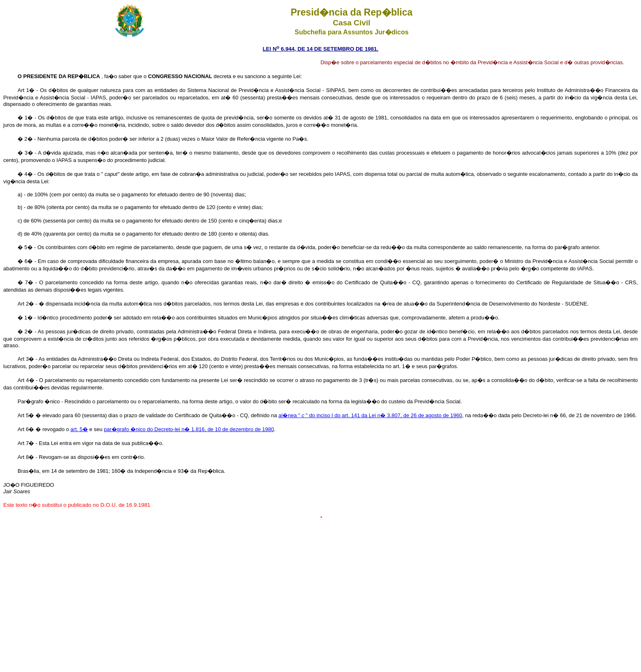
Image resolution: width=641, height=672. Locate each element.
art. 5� (79, 429)
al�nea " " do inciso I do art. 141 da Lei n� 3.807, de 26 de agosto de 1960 (370, 415)
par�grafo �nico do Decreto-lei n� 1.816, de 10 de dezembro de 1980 (189, 429)
